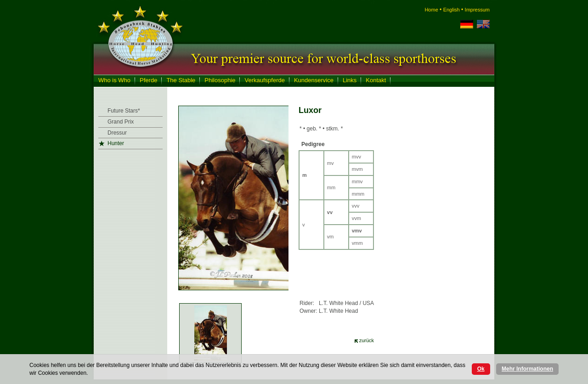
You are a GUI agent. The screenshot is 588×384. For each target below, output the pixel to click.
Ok (481, 369)
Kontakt (376, 80)
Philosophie (220, 80)
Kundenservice (314, 80)
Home (431, 10)
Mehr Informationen (527, 369)
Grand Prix (121, 122)
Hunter (116, 143)
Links (350, 80)
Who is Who (114, 80)
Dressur (117, 133)
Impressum (477, 10)
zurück (367, 340)
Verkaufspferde (264, 80)
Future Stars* (124, 111)
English (452, 10)
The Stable (181, 80)
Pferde (148, 80)
